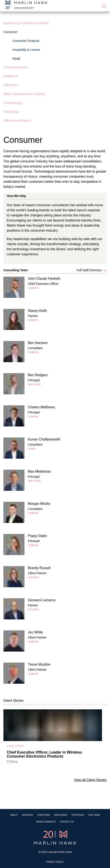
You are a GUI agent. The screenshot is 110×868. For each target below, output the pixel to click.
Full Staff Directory (92, 270)
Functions (43, 815)
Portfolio (78, 815)
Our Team (94, 815)
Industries (61, 815)
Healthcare (11, 76)
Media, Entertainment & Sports (24, 94)
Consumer (10, 32)
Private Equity (13, 103)
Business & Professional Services (26, 23)
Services (27, 815)
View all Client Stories (90, 780)
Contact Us (67, 822)
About (14, 815)
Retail (16, 59)
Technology (11, 112)
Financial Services (16, 67)
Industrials (10, 85)
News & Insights (46, 822)
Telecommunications (17, 121)
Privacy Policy (55, 862)
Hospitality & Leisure (26, 50)
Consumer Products (26, 41)
